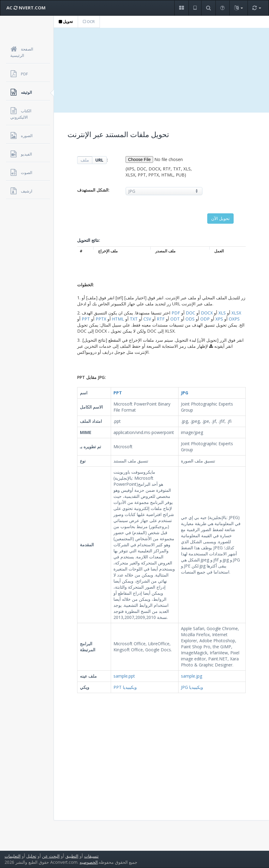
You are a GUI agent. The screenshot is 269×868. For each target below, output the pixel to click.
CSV (147, 319)
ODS (190, 319)
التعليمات (13, 856)
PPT (86, 319)
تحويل (66, 21)
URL (99, 160)
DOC (190, 313)
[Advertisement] (161, 70)
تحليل (31, 856)
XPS (219, 319)
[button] (181, 8)
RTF (161, 319)
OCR (89, 21)
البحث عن (51, 856)
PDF (176, 313)
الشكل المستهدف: (93, 190)
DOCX (207, 313)
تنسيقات (91, 856)
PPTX (101, 319)
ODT (175, 319)
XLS (222, 313)
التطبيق (72, 856)
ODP (205, 319)
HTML (118, 319)
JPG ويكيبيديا (192, 687)
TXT (134, 319)
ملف (85, 160)
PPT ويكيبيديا (125, 687)
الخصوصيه (89, 862)
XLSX (236, 313)
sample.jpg (192, 676)
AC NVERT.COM (26, 8)
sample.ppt (124, 676)
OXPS (234, 319)
